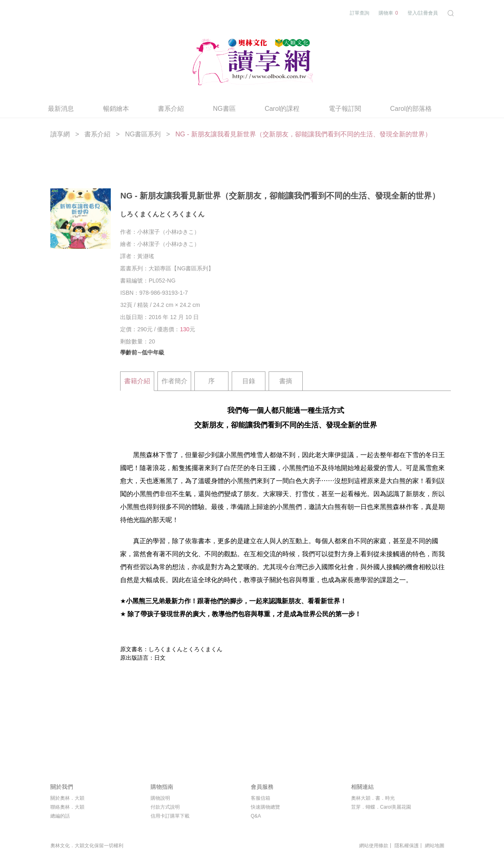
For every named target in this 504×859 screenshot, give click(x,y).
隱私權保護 (407, 846)
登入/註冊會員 (423, 13)
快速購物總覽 (265, 807)
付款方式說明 (165, 807)
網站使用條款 (374, 846)
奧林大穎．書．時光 (373, 798)
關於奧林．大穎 (67, 798)
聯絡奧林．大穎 (67, 807)
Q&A (256, 816)
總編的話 (60, 816)
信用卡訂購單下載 (170, 816)
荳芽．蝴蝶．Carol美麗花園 (381, 807)
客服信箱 (261, 798)
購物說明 (160, 798)
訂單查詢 (360, 13)
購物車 (388, 13)
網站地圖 (435, 846)
